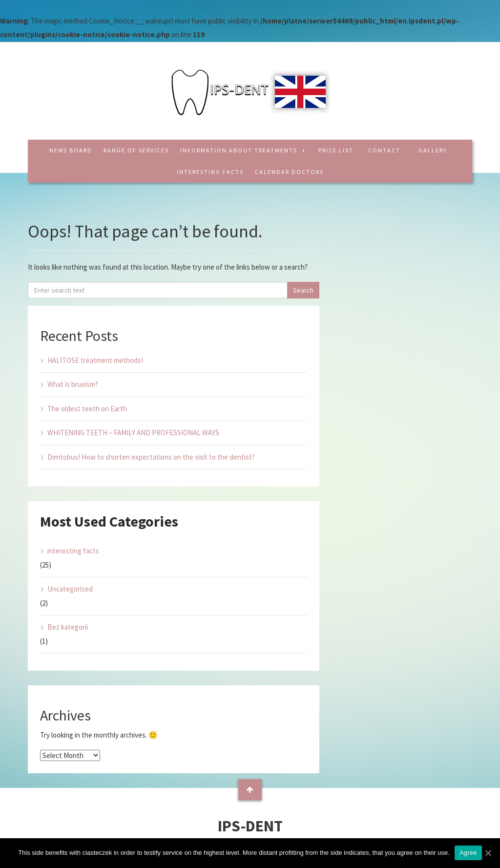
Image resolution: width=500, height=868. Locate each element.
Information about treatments (240, 150)
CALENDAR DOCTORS (289, 172)
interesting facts (210, 172)
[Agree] (488, 853)
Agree (468, 853)
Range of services (136, 150)
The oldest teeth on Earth (87, 409)
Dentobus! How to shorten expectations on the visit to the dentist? (151, 457)
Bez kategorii (68, 627)
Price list (336, 150)
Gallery (433, 150)
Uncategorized (70, 589)
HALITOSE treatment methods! (95, 360)
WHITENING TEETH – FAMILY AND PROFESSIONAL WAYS (133, 433)
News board (71, 150)
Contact (384, 150)
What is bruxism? (73, 384)
